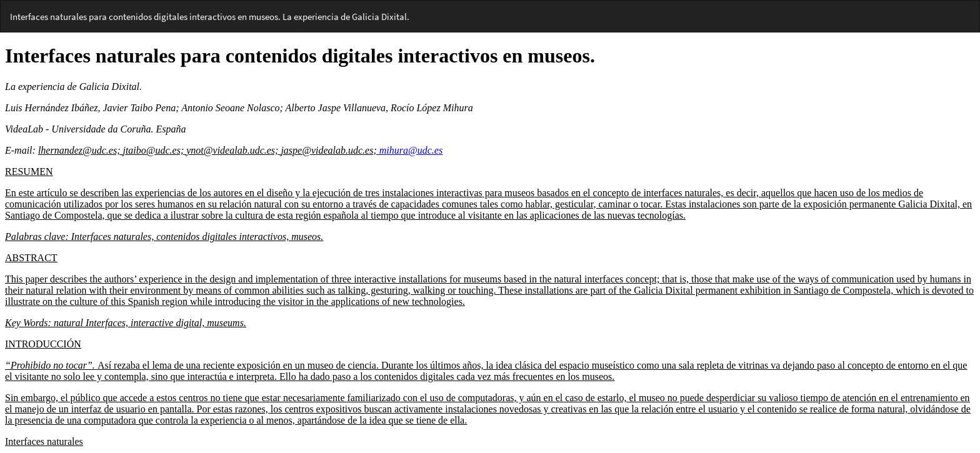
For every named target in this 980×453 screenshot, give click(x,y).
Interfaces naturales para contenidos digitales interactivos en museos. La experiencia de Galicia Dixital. (210, 17)
